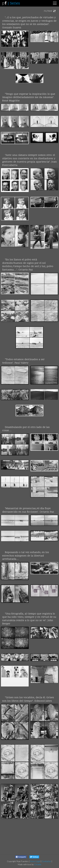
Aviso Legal (35, 861)
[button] (50, 11)
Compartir (21, 857)
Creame (38, 864)
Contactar (46, 861)
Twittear (34, 857)
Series (15, 4)
